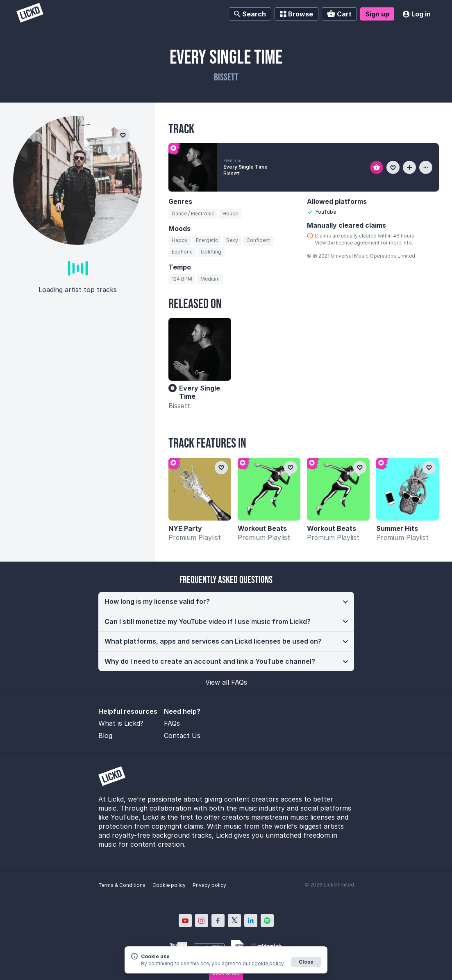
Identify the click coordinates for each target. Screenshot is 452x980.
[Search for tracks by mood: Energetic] (207, 241)
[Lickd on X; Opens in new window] (234, 921)
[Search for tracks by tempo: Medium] (210, 279)
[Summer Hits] (408, 489)
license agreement (358, 243)
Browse (296, 14)
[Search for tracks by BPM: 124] (182, 279)
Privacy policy (209, 885)
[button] (226, 602)
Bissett (179, 406)
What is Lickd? (121, 723)
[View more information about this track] (426, 167)
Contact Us (182, 736)
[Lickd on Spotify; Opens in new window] (267, 921)
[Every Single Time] (200, 349)
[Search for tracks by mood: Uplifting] (211, 252)
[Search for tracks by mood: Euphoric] (182, 252)
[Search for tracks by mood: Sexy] (232, 241)
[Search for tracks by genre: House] (230, 214)
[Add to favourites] (393, 167)
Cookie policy (169, 885)
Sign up (377, 14)
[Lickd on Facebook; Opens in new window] (218, 921)
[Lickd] (30, 14)
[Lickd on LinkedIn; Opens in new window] (251, 921)
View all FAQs (226, 682)
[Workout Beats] (269, 489)
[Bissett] (78, 180)
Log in (417, 14)
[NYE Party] (200, 489)
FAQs (172, 723)
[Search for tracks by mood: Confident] (258, 241)
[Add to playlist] (409, 167)
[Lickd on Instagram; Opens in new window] (202, 921)
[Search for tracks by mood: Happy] (180, 241)
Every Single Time (245, 167)
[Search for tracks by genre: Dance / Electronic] (193, 214)
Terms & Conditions (122, 885)
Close (306, 962)
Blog (105, 736)
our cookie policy (263, 963)
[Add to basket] (377, 167)
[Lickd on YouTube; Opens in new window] (185, 921)
